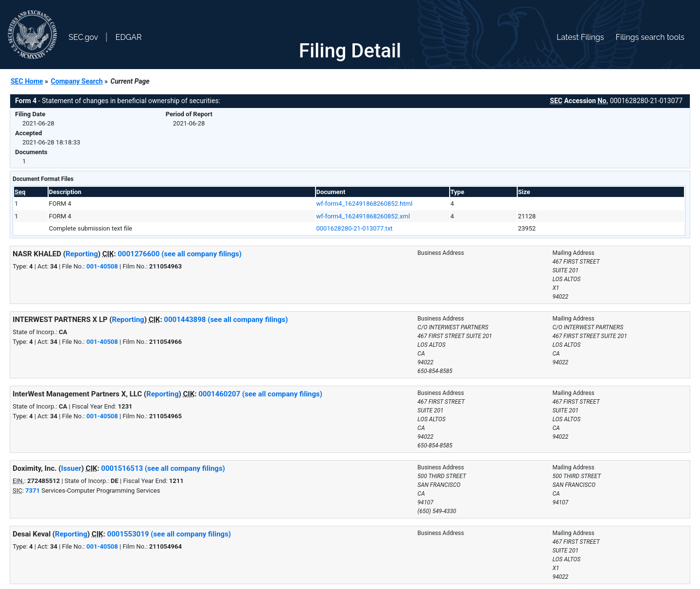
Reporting (82, 254)
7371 (33, 491)
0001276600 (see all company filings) (180, 254)
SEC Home (27, 81)
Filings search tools (650, 37)
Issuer (71, 468)
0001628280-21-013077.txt (355, 228)
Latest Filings (580, 37)
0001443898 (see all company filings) (226, 320)
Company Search (77, 81)
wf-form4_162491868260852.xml (363, 216)
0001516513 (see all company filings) (163, 468)
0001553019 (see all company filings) (169, 534)
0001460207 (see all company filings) (260, 394)
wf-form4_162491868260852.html (365, 204)
